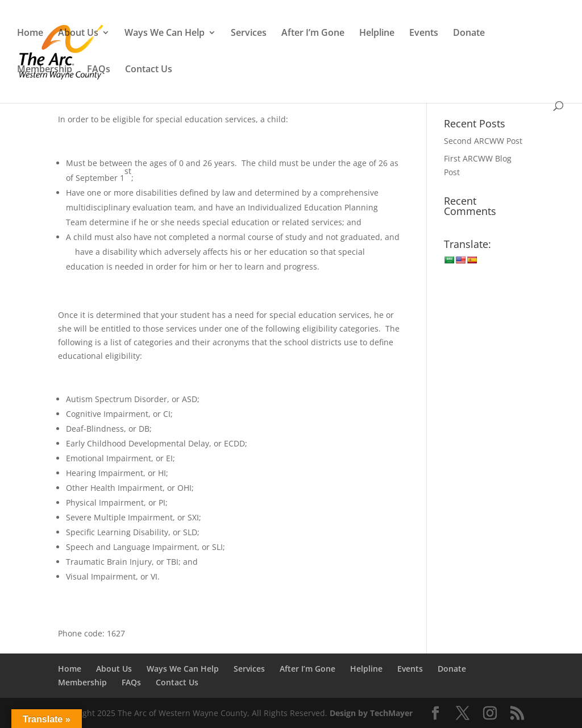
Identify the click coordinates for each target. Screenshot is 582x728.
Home (30, 34)
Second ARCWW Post (483, 141)
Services (249, 34)
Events (424, 34)
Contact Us (149, 70)
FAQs (99, 70)
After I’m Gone (313, 34)
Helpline (377, 34)
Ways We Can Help (165, 34)
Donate (469, 34)
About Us (78, 34)
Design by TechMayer (371, 713)
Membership (45, 70)
